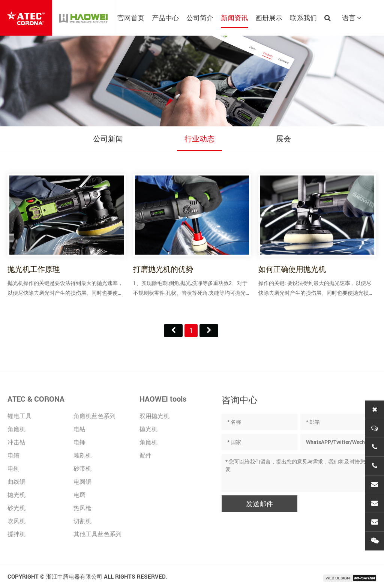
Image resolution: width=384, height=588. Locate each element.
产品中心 (165, 18)
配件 (145, 455)
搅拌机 (16, 534)
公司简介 (200, 18)
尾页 (209, 331)
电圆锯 (82, 481)
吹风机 (16, 521)
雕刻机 (82, 455)
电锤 (79, 442)
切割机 (82, 521)
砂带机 (82, 468)
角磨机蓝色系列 (94, 416)
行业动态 (199, 138)
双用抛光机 (154, 416)
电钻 (79, 429)
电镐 (13, 455)
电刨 (13, 468)
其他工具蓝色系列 (97, 534)
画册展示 (269, 18)
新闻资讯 (234, 18)
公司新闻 (108, 138)
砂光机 (16, 508)
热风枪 (82, 508)
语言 (352, 18)
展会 (283, 138)
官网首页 (131, 18)
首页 (173, 331)
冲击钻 (16, 442)
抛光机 (16, 494)
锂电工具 (19, 416)
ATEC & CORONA (36, 399)
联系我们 (303, 18)
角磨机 (16, 429)
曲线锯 (16, 481)
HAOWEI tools (163, 399)
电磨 (79, 494)
